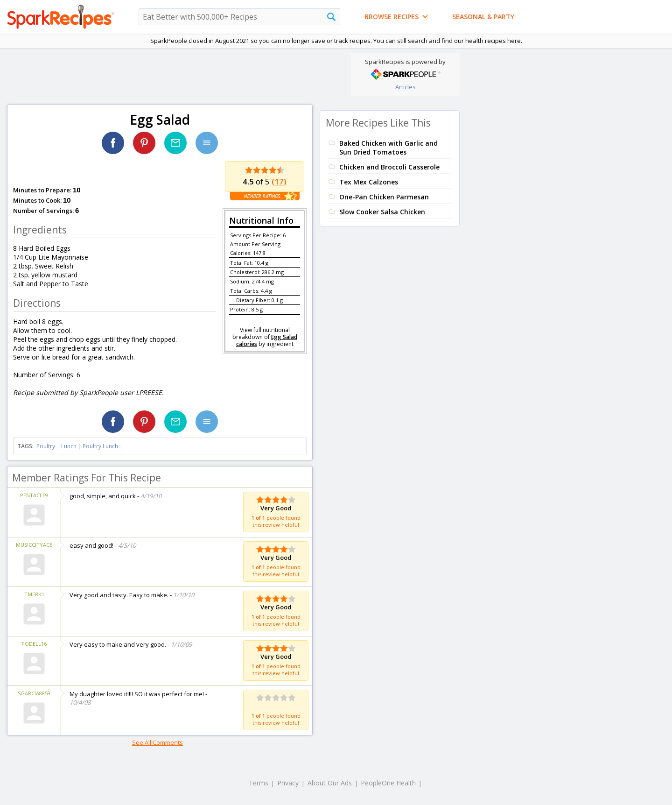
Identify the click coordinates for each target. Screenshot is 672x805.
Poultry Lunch (100, 446)
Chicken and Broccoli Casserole (389, 167)
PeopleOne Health (388, 783)
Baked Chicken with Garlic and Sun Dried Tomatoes (388, 148)
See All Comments (157, 742)
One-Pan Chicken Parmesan (384, 197)
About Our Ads (330, 783)
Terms (259, 783)
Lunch (69, 446)
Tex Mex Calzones (369, 182)
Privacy (288, 783)
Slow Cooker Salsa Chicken (382, 212)
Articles (406, 87)
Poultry (46, 446)
